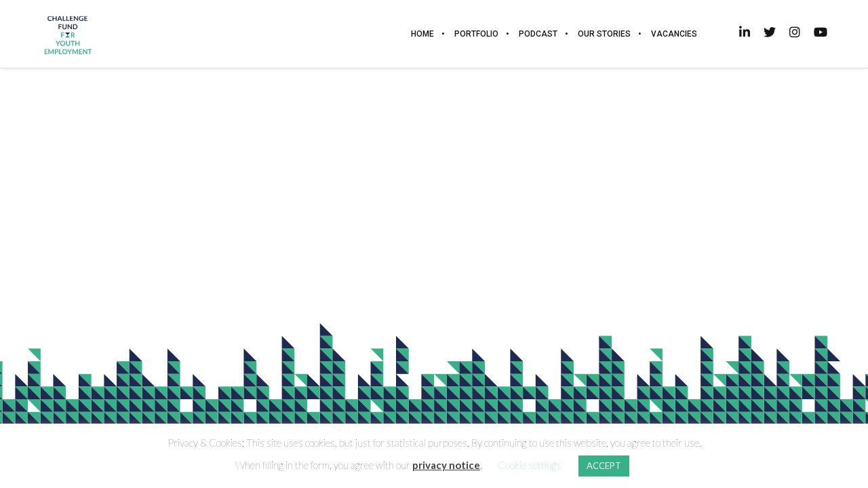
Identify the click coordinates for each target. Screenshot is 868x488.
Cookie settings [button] (530, 465)
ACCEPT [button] (604, 466)
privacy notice (446, 465)
